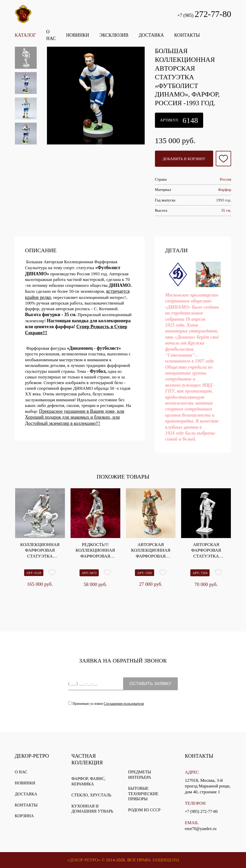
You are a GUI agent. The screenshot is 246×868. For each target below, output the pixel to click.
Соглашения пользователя (124, 704)
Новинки (25, 783)
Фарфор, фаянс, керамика (89, 781)
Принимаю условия (106, 704)
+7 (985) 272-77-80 (201, 811)
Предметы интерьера (140, 775)
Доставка (26, 794)
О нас (21, 772)
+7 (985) (204, 14)
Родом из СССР (144, 810)
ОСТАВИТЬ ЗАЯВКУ (150, 684)
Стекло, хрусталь (91, 795)
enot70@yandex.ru (200, 829)
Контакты (26, 805)
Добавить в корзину (184, 159)
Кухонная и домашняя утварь (92, 809)
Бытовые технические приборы (143, 794)
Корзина (24, 816)
